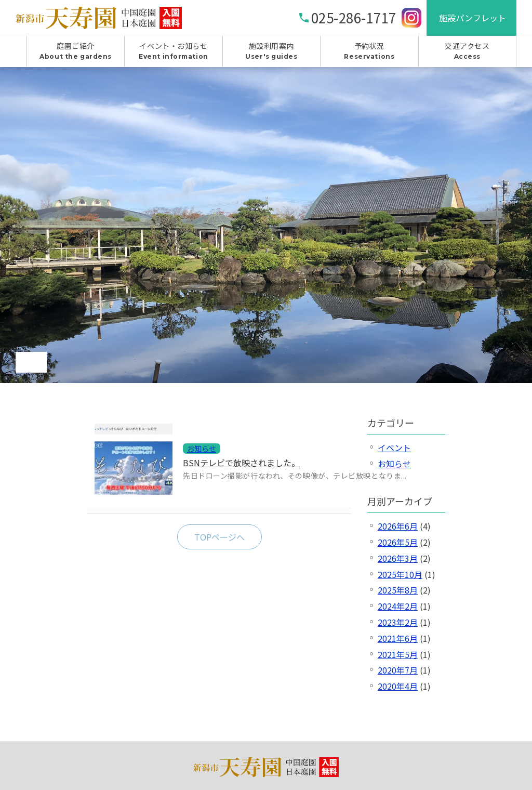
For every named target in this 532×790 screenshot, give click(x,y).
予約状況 (369, 51)
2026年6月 (398, 526)
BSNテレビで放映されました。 (241, 463)
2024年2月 (398, 606)
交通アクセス (467, 51)
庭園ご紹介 (76, 51)
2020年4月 (398, 686)
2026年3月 (398, 558)
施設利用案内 (271, 51)
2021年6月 (398, 638)
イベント (394, 447)
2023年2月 (398, 622)
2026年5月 (398, 542)
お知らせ (394, 464)
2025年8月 (398, 590)
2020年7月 (398, 670)
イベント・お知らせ (173, 51)
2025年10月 (400, 574)
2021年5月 (398, 654)
